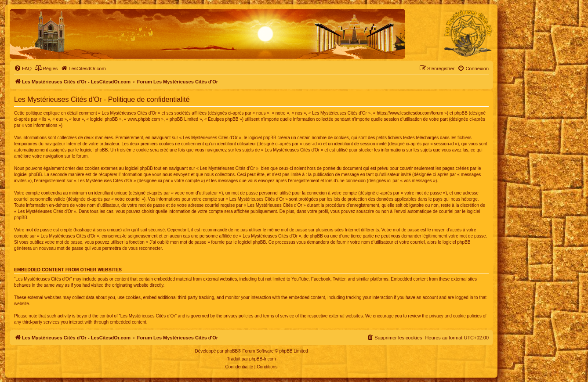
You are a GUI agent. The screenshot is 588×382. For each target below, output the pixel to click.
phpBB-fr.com (263, 359)
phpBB (231, 351)
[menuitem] (23, 68)
